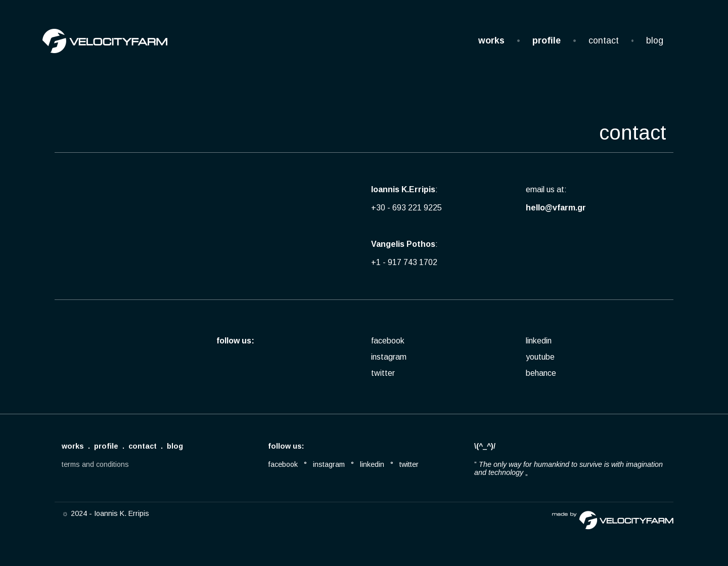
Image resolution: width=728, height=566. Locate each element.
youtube (540, 357)
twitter (383, 373)
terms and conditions (95, 464)
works (491, 40)
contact (604, 40)
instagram (389, 357)
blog (655, 40)
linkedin (539, 341)
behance (541, 373)
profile (547, 40)
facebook (388, 341)
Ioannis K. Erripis (122, 513)
